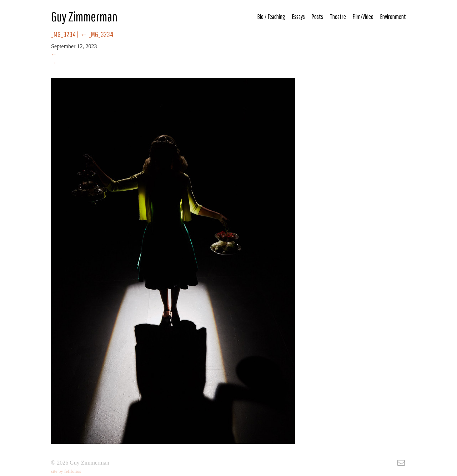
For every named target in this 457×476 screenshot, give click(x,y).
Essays (298, 17)
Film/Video (363, 17)
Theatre (338, 17)
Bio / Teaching (271, 17)
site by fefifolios (66, 471)
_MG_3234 (97, 34)
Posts (317, 17)
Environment (393, 17)
